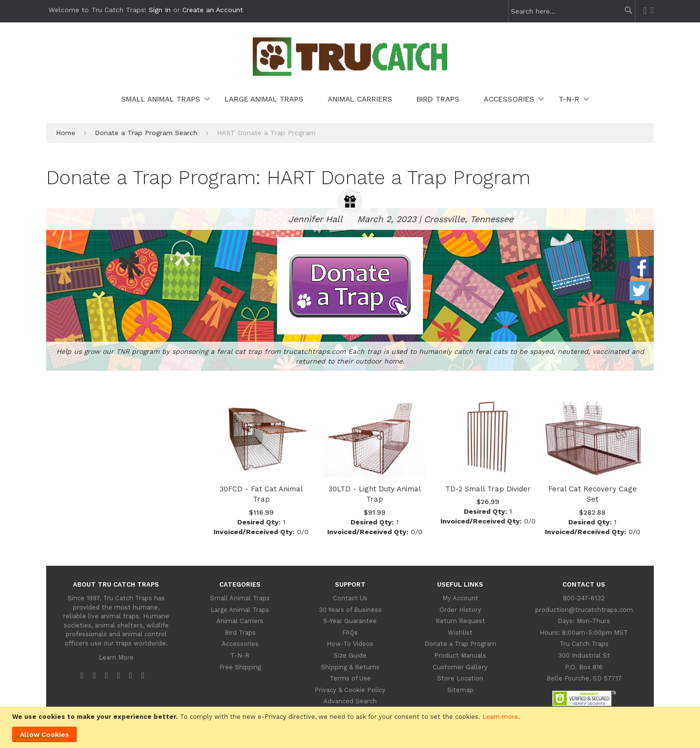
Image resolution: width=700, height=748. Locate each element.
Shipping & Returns (350, 667)
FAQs (350, 633)
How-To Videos (350, 644)
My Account (460, 598)
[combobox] (569, 11)
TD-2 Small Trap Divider (488, 489)
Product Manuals (460, 655)
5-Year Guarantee (350, 621)
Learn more (500, 717)
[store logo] (350, 73)
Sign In (160, 10)
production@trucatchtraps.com (584, 610)
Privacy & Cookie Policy (350, 690)
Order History (460, 610)
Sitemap (460, 690)
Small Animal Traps (240, 598)
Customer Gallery (460, 667)
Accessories (240, 644)
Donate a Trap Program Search (147, 133)
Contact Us (350, 598)
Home (67, 133)
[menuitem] (161, 99)
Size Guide (350, 655)
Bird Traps (240, 633)
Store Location (460, 678)
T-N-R (240, 655)
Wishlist (460, 633)
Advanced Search (350, 701)
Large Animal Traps (240, 610)
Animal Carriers (240, 621)
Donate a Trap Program (460, 644)
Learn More (116, 657)
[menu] (350, 99)
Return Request (460, 621)
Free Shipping (240, 667)
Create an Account (213, 10)
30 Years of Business (350, 610)
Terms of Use (350, 678)
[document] (351, 727)
